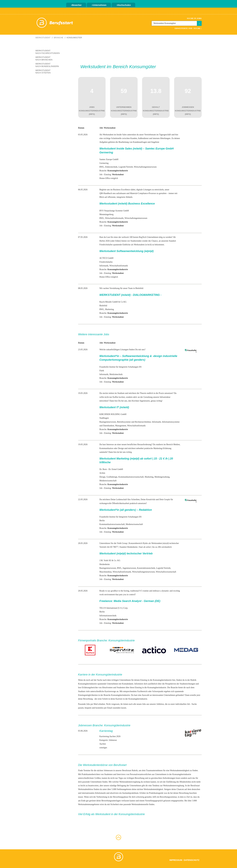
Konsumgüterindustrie (88, 684)
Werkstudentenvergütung (130, 782)
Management (121, 426)
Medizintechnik (116, 374)
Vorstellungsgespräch (154, 801)
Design (102, 477)
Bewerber (76, 5)
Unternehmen (99, 5)
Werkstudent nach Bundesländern (47, 65)
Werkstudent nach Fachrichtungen (48, 52)
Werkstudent (43, 38)
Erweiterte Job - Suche (188, 28)
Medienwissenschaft (108, 481)
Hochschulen (124, 5)
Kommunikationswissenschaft (131, 477)
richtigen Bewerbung (136, 778)
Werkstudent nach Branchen (44, 58)
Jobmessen (108, 770)
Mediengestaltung (162, 477)
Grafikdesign (112, 477)
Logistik (122, 167)
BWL (102, 167)
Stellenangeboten (124, 789)
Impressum (176, 860)
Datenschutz (192, 860)
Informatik (104, 266)
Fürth (102, 371)
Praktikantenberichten (91, 774)
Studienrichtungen (188, 684)
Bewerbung (88, 699)
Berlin (102, 521)
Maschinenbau (106, 572)
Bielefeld (103, 306)
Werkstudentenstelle (140, 804)
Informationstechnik (108, 616)
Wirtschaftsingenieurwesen (145, 167)
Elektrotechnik (111, 167)
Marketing (109, 309)
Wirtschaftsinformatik (114, 218)
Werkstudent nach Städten (43, 72)
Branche (59, 38)
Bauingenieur (105, 422)
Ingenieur (127, 568)
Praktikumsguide (156, 793)
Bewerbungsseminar (168, 797)
